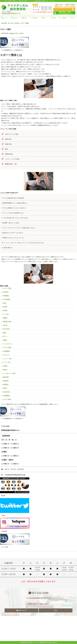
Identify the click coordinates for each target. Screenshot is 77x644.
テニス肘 (6, 314)
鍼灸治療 (6, 377)
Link (50, 598)
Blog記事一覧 (5, 23)
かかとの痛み (7, 399)
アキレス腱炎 (7, 347)
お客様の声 (24, 18)
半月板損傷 (7, 299)
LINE (56, 610)
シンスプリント (8, 344)
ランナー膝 (7, 362)
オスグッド (7, 355)
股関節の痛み (7, 322)
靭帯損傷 (6, 296)
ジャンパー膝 (7, 359)
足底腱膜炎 (7, 351)
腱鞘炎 (5, 318)
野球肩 (5, 310)
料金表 (43, 18)
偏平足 (5, 388)
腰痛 (5, 333)
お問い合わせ (21, 610)
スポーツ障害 (7, 288)
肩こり (5, 336)
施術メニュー (5, 18)
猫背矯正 (6, 384)
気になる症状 (15, 23)
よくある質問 (34, 18)
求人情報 (53, 18)
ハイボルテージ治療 (9, 373)
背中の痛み (7, 329)
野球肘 (5, 307)
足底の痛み (7, 392)
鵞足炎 (5, 370)
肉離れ (5, 340)
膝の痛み (6, 292)
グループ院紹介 (63, 18)
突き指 (5, 325)
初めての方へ (14, 18)
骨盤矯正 (6, 381)
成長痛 (5, 366)
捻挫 (5, 303)
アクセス (72, 18)
